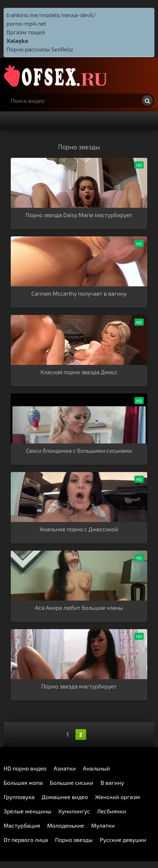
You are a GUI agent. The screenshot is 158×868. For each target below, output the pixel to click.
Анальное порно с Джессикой (79, 529)
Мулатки (103, 825)
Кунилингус (74, 811)
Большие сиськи (72, 782)
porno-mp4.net (26, 23)
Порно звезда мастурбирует (79, 686)
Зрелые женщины (28, 811)
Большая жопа (23, 782)
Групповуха (19, 797)
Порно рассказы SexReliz (40, 49)
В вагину (112, 782)
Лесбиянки (112, 811)
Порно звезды (74, 840)
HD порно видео (25, 768)
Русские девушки (123, 840)
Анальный (97, 768)
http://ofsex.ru (57, 76)
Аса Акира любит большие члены (79, 608)
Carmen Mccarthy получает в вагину (79, 293)
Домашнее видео (65, 797)
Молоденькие (66, 825)
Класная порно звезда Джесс (79, 372)
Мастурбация (22, 825)
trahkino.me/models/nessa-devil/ (51, 15)
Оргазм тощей (26, 32)
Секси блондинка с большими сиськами (79, 450)
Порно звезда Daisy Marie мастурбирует (79, 215)
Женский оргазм (118, 797)
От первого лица (26, 840)
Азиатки (65, 768)
